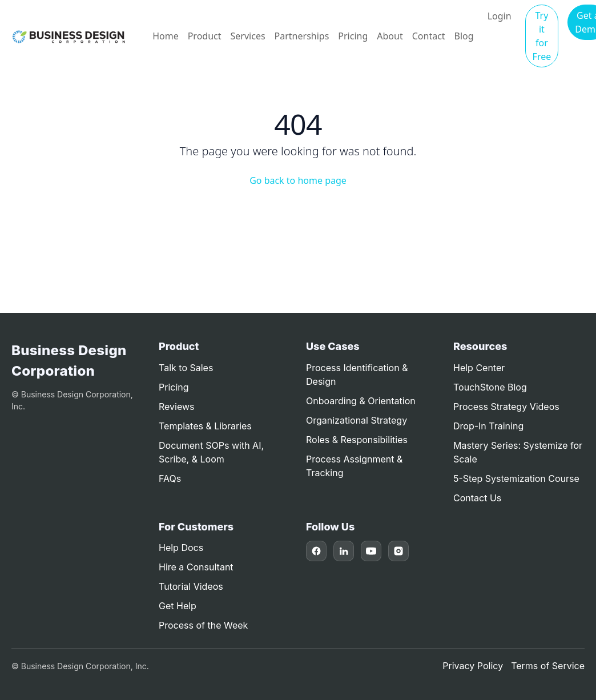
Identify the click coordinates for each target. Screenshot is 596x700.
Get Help (178, 606)
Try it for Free (542, 36)
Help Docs (181, 548)
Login (500, 16)
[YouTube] (371, 551)
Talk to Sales (186, 368)
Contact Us (477, 498)
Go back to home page (298, 180)
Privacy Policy (473, 666)
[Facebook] (316, 551)
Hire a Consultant (196, 567)
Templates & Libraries (205, 426)
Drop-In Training (488, 426)
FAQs (170, 478)
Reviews (177, 407)
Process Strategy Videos (506, 407)
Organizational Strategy (357, 420)
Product (205, 36)
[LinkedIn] (344, 551)
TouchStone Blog (490, 387)
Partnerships (302, 36)
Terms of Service (548, 666)
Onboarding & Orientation (361, 401)
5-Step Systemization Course (516, 478)
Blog (464, 36)
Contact (429, 36)
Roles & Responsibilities (357, 440)
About (390, 36)
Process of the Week (203, 625)
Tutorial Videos (191, 586)
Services (248, 36)
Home (166, 36)
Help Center (479, 368)
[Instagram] (398, 551)
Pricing (353, 36)
